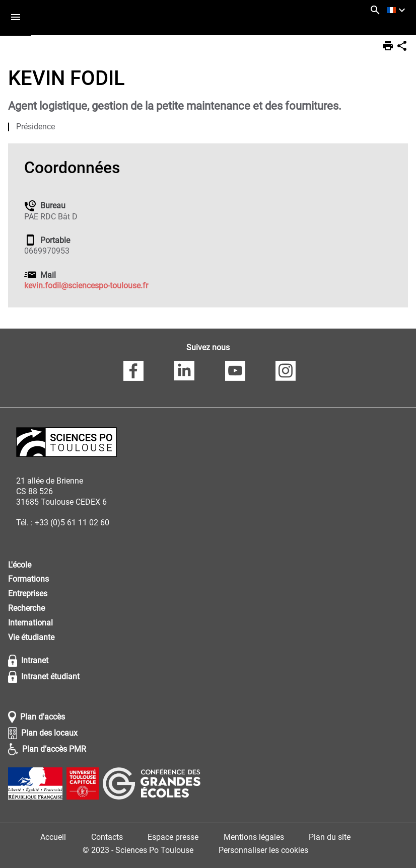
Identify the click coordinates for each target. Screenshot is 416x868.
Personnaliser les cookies (263, 850)
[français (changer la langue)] (397, 10)
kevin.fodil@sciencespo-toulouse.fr (86, 286)
